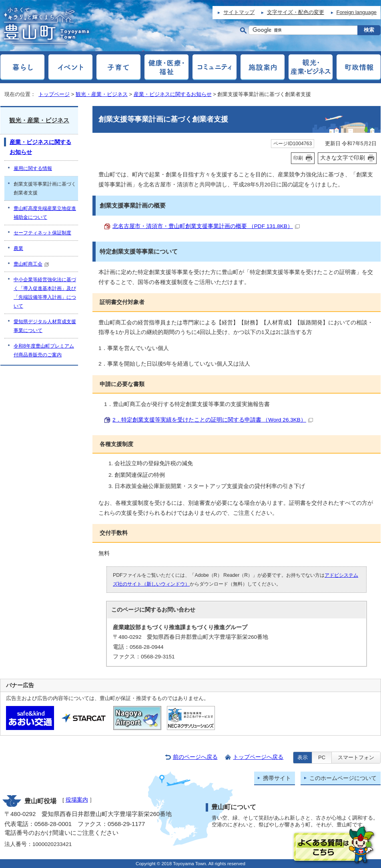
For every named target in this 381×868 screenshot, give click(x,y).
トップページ (54, 94)
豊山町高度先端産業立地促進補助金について (45, 213)
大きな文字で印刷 (343, 158)
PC (322, 757)
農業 (18, 248)
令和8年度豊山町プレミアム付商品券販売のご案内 (44, 350)
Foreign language (357, 12)
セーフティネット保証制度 (42, 233)
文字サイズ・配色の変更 (296, 12)
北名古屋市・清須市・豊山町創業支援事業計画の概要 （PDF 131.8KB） (206, 226)
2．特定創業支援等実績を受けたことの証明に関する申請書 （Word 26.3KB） (213, 420)
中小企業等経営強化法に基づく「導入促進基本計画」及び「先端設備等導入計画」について (45, 293)
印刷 (298, 158)
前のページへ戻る (195, 757)
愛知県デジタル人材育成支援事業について (45, 326)
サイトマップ (239, 12)
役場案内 (77, 800)
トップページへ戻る (258, 757)
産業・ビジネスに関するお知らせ (173, 94)
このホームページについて (343, 778)
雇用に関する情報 (33, 168)
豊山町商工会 (31, 264)
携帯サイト (277, 778)
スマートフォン (356, 757)
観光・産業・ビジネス (102, 94)
